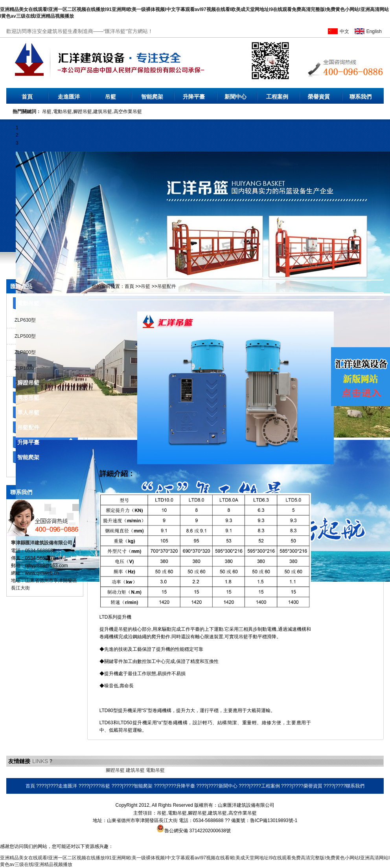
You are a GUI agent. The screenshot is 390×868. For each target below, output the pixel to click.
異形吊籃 (28, 397)
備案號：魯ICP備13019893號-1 (264, 820)
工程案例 (277, 97)
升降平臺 (194, 97)
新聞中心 (235, 97)
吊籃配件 (28, 427)
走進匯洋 (69, 97)
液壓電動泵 (43, 770)
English (374, 31)
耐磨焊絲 (195, 770)
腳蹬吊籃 (28, 383)
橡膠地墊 (95, 770)
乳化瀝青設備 (70, 770)
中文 (344, 31)
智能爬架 (152, 97)
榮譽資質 (319, 97)
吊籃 (110, 97)
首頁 (27, 97)
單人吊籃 (28, 412)
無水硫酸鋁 (18, 770)
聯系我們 (361, 97)
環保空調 (175, 770)
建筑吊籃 (135, 770)
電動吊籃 (28, 303)
